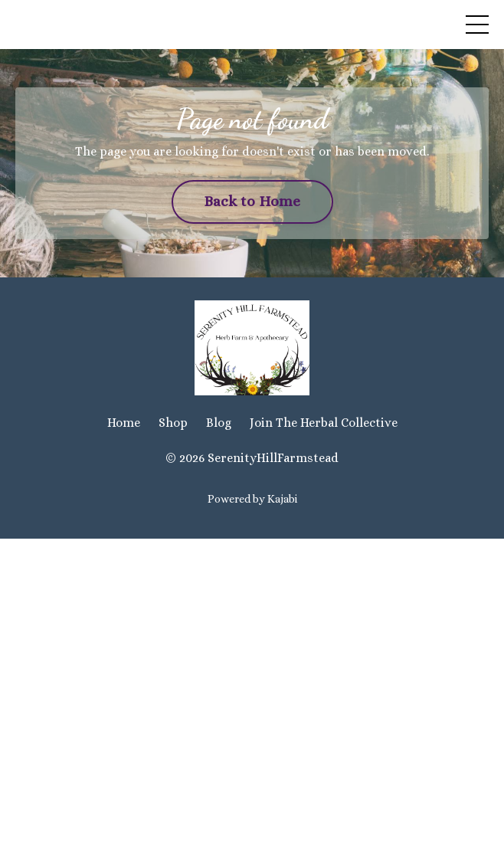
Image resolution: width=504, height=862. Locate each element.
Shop (173, 423)
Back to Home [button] (252, 201)
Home (124, 423)
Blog (219, 423)
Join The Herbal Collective (324, 423)
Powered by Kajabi (252, 499)
